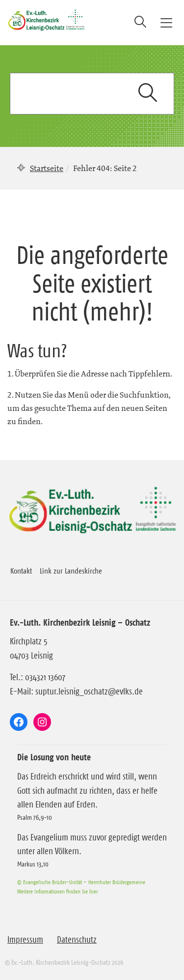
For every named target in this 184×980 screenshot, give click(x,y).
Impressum (25, 940)
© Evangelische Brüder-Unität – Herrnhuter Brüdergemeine (81, 882)
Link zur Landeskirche (71, 571)
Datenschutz (77, 940)
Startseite (47, 168)
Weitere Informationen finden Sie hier (57, 891)
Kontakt (21, 571)
